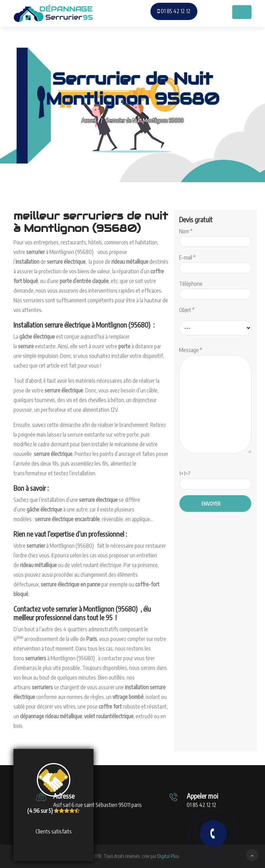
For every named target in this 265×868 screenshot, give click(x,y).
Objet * (187, 310)
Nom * (215, 236)
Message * (215, 401)
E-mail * (215, 263)
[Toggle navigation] (242, 12)
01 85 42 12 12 (174, 11)
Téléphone (215, 289)
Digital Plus (168, 856)
